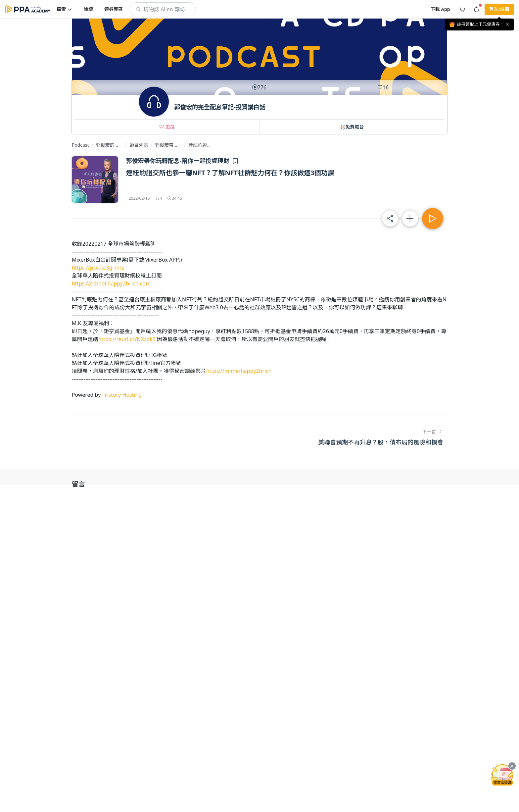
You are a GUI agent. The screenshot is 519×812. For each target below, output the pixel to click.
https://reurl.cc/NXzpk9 (127, 339)
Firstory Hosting (122, 395)
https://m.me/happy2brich (239, 371)
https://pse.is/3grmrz (98, 268)
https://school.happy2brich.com (111, 283)
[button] (65, 9)
